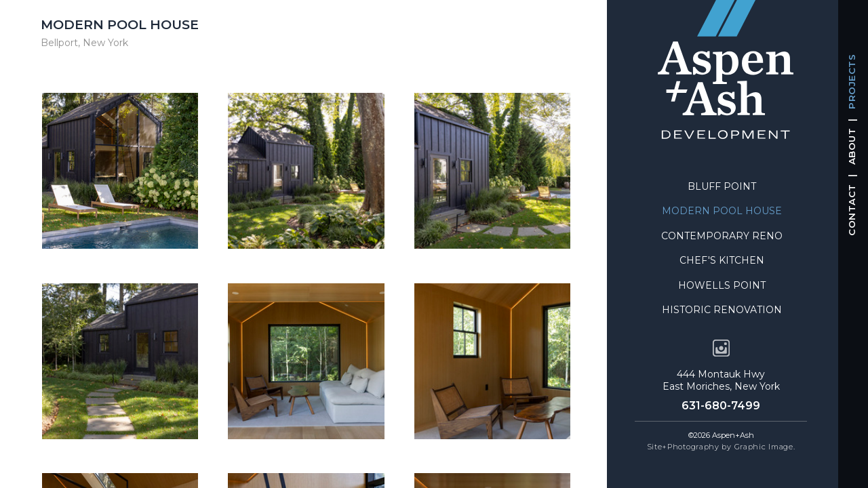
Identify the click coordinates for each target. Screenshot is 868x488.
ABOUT (852, 147)
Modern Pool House (722, 211)
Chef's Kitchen (722, 260)
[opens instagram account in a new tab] (721, 348)
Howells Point (722, 285)
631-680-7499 (721, 406)
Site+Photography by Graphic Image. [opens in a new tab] (721, 447)
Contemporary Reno (722, 236)
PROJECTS (852, 82)
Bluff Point (722, 186)
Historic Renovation (722, 310)
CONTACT (852, 210)
